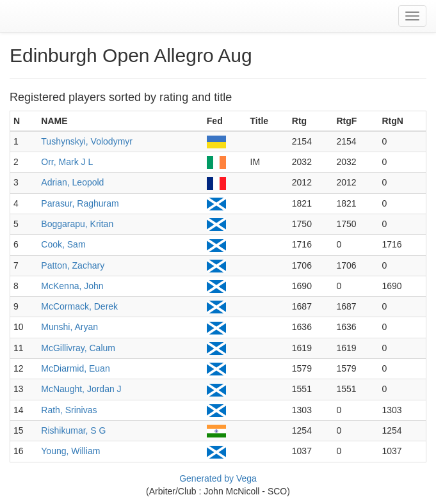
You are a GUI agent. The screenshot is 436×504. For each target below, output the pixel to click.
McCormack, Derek (79, 306)
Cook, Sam (63, 244)
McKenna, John (72, 286)
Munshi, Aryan (69, 327)
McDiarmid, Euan (75, 368)
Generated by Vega (218, 478)
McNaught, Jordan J (81, 389)
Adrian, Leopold (72, 182)
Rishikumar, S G (73, 430)
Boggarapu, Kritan (77, 224)
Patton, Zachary (73, 265)
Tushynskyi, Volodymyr (87, 141)
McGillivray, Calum (78, 348)
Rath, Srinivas (69, 410)
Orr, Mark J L (67, 162)
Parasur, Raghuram (80, 203)
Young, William (70, 451)
